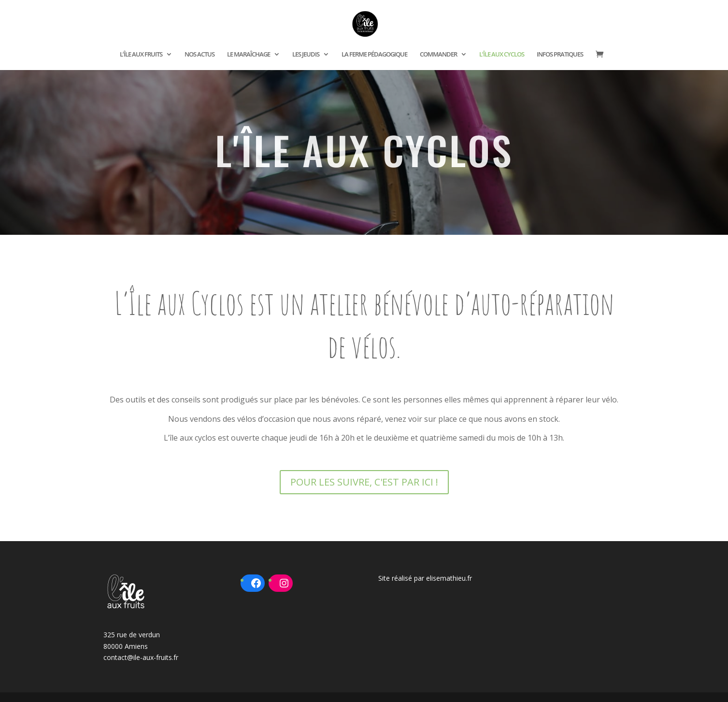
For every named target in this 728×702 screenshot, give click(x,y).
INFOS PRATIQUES (560, 55)
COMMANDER (438, 55)
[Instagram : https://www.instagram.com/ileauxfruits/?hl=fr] (284, 583)
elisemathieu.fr (449, 578)
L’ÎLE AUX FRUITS (141, 55)
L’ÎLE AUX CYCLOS (502, 55)
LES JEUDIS (306, 55)
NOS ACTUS (200, 55)
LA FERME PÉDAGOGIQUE (374, 55)
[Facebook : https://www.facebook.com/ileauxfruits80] (256, 583)
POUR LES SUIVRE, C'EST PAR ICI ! (364, 482)
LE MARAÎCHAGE (249, 55)
